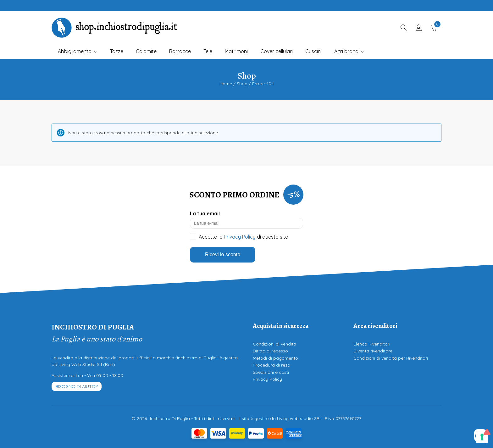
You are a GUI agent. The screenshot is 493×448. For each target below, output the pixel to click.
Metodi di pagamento (275, 358)
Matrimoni (236, 51)
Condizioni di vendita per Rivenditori (391, 358)
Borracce (180, 51)
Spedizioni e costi (271, 372)
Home (226, 84)
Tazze (117, 51)
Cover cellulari (277, 51)
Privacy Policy (240, 237)
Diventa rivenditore (373, 351)
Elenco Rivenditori (372, 344)
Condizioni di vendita (274, 344)
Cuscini (313, 51)
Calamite (146, 51)
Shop (242, 84)
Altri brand (349, 51)
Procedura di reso (271, 365)
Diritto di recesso (270, 351)
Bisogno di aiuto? (77, 386)
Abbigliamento (78, 51)
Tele (208, 51)
